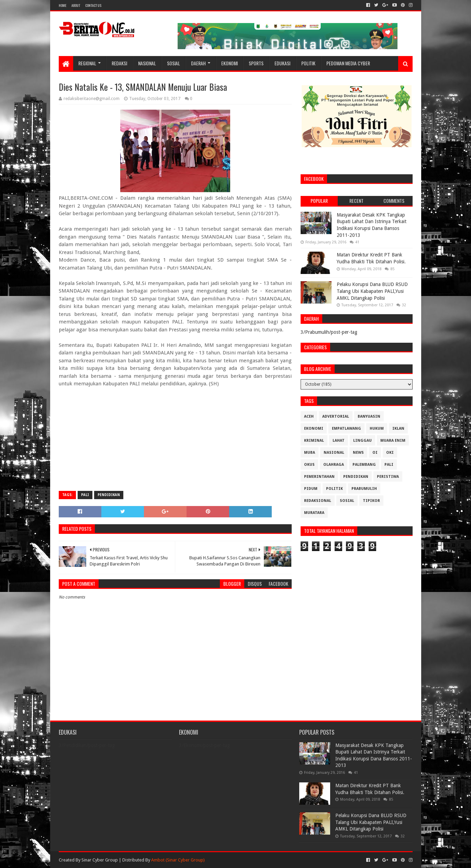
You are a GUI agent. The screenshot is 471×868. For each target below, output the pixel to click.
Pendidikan (109, 495)
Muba (310, 453)
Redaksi (119, 63)
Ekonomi (229, 63)
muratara (314, 513)
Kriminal (314, 441)
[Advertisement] (175, 436)
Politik (308, 63)
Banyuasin (369, 416)
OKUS (309, 465)
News (358, 453)
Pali (85, 495)
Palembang (364, 465)
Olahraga (334, 465)
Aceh (309, 416)
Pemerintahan (319, 477)
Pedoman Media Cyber (348, 63)
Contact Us (93, 5)
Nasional (147, 63)
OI (375, 453)
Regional (87, 63)
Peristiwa (388, 477)
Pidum (311, 489)
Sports (256, 63)
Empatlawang (346, 428)
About (76, 5)
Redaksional (318, 501)
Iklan (398, 428)
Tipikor (371, 501)
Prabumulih (364, 489)
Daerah (198, 63)
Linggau (362, 441)
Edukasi (282, 63)
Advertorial (336, 416)
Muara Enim (393, 441)
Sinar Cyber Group (100, 860)
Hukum (377, 428)
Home (63, 5)
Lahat (339, 441)
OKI (390, 453)
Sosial (173, 63)
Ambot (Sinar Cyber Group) (178, 860)
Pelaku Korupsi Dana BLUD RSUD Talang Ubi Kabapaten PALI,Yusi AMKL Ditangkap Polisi (372, 291)
